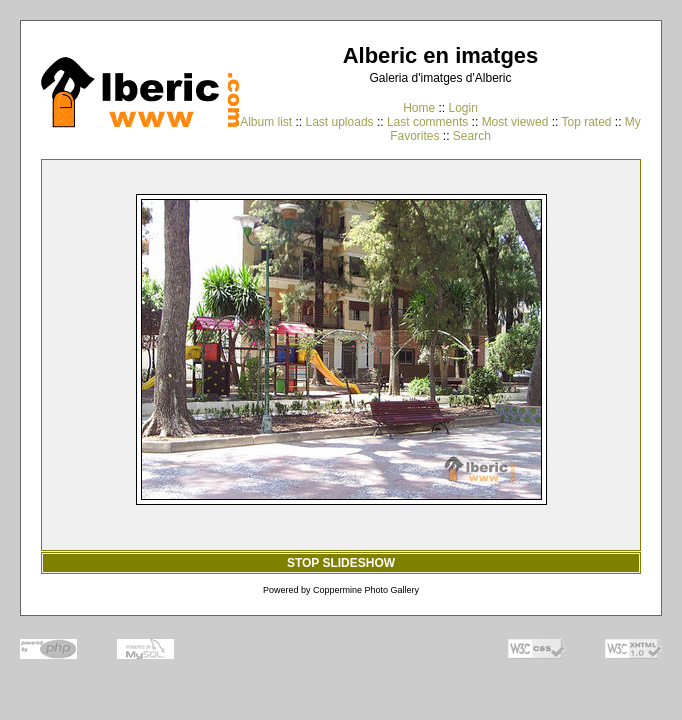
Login (462, 108)
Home (419, 108)
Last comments (427, 122)
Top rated (586, 122)
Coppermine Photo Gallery (366, 590)
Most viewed (515, 122)
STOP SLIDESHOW (341, 563)
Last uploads (340, 122)
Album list (266, 122)
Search (472, 136)
